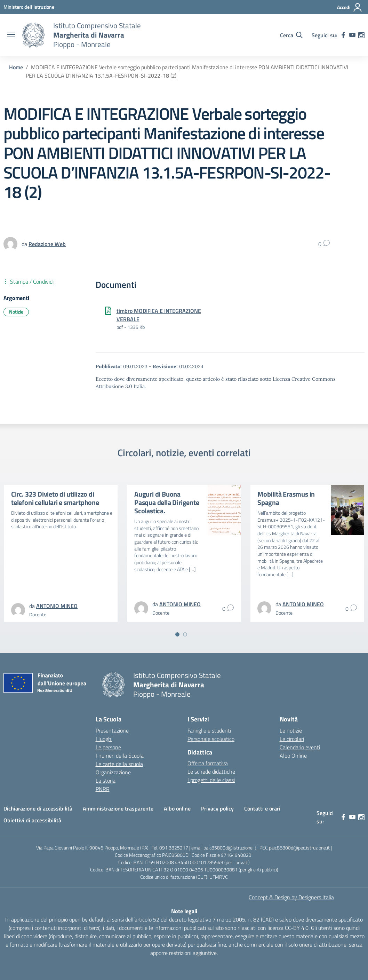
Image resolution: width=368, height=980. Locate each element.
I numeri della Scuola (120, 756)
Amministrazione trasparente (118, 808)
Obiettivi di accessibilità (32, 820)
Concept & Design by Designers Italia (291, 897)
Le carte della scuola (119, 764)
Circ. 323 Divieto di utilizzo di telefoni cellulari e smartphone (55, 498)
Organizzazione (113, 772)
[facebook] (343, 35)
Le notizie (291, 730)
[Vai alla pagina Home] (16, 67)
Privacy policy (217, 808)
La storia (106, 781)
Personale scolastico (211, 739)
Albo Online (293, 756)
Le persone (108, 747)
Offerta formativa (208, 763)
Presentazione (112, 730)
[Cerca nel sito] (291, 35)
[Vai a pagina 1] (177, 634)
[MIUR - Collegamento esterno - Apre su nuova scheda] (29, 7)
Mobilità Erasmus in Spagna (286, 498)
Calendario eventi (300, 747)
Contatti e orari (262, 808)
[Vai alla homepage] (33, 35)
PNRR (103, 789)
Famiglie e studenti (209, 730)
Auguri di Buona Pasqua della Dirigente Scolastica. (167, 502)
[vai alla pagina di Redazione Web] (47, 244)
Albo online (177, 808)
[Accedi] (350, 7)
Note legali (184, 911)
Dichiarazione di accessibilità (38, 808)
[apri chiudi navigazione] (11, 35)
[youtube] (352, 35)
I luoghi (104, 739)
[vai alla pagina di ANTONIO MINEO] (57, 606)
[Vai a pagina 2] (185, 634)
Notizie (16, 312)
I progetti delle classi (211, 780)
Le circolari (292, 739)
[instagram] (361, 35)
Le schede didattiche (211, 772)
